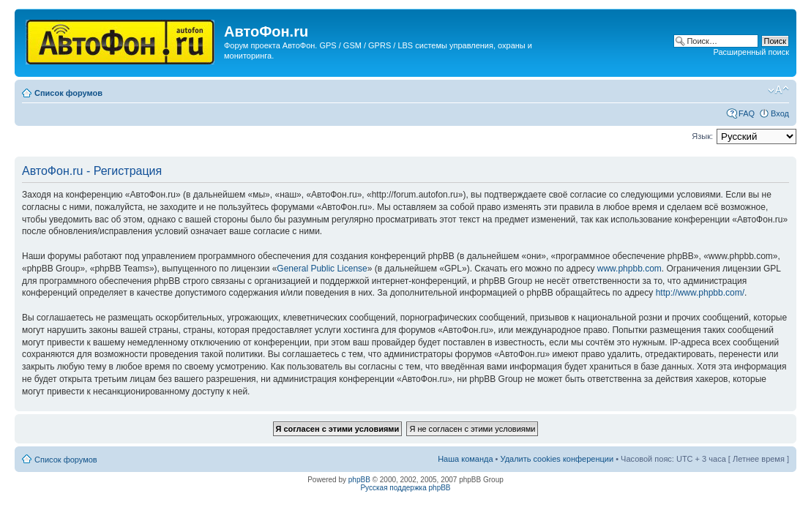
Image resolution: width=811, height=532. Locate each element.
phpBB (359, 480)
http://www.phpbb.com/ (700, 293)
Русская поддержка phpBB (405, 488)
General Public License (322, 269)
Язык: (702, 136)
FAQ (747, 113)
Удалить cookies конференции (557, 459)
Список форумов (68, 93)
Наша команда (465, 459)
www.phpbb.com (629, 269)
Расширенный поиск (751, 52)
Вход (780, 113)
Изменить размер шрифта (778, 90)
